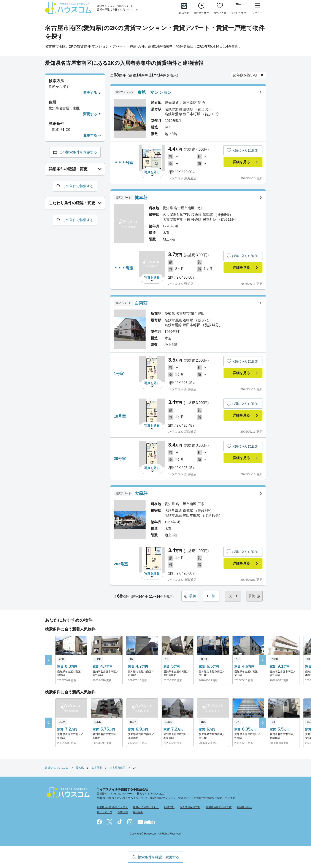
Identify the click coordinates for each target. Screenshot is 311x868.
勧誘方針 (169, 807)
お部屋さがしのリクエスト (112, 807)
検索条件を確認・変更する (159, 857)
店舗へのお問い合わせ (146, 807)
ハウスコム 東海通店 (182, 178)
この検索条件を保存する (78, 152)
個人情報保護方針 (190, 807)
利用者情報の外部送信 (219, 807)
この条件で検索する (78, 186)
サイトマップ (105, 812)
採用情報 (138, 812)
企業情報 (123, 812)
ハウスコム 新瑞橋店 (182, 389)
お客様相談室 (244, 807)
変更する (90, 93)
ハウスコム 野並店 (181, 284)
